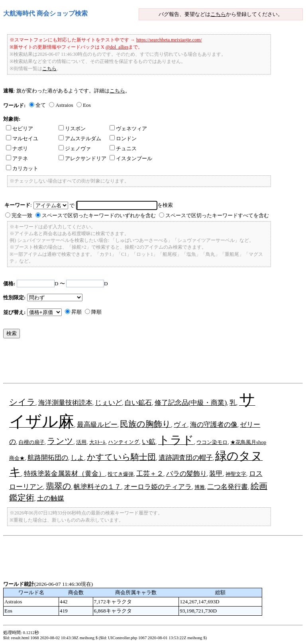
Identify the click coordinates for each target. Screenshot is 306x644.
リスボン (72, 129)
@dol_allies (117, 47)
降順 (96, 312)
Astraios (64, 105)
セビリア (20, 129)
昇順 (76, 312)
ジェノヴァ (75, 148)
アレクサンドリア (82, 158)
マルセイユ (22, 138)
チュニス (123, 148)
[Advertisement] (148, 363)
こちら (218, 14)
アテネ (17, 158)
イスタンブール (131, 158)
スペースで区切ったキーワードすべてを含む (217, 215)
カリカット (22, 168)
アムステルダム (80, 138)
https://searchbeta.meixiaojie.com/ (169, 40)
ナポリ (17, 148)
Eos (87, 105)
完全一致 (22, 215)
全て (41, 105)
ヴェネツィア (128, 129)
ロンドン (123, 138)
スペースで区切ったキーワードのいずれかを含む (99, 215)
